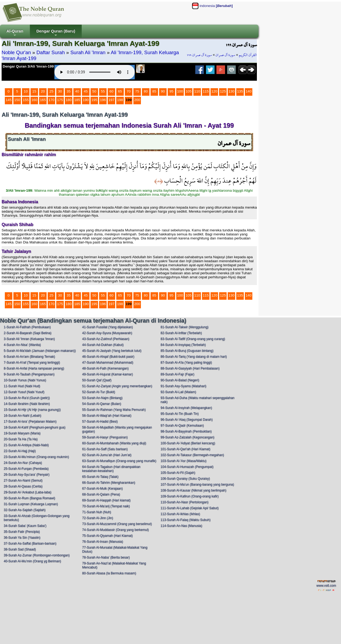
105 (189, 91)
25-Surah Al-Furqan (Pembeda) (26, 469)
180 (69, 100)
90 (163, 91)
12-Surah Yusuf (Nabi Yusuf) (24, 392)
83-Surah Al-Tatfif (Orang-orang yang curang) (193, 339)
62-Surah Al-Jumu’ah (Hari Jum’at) (107, 455)
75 (137, 91)
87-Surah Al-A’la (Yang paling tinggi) (186, 362)
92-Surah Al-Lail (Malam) (179, 392)
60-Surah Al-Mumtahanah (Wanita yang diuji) (114, 443)
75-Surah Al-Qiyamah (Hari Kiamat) (108, 536)
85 (154, 91)
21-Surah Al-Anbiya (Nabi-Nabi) (26, 445)
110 (197, 91)
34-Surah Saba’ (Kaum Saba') (25, 526)
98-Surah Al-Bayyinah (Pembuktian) (186, 431)
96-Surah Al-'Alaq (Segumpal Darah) (187, 420)
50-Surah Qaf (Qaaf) (97, 380)
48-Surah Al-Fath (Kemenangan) (105, 368)
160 (34, 100)
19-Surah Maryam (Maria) (22, 433)
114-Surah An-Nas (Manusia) (181, 526)
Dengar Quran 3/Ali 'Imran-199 (28, 66)
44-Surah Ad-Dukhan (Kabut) (103, 345)
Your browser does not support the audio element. (95, 72)
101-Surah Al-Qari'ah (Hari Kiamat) (186, 449)
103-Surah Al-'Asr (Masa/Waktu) (184, 461)
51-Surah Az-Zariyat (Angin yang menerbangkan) (117, 386)
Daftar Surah (51, 52)
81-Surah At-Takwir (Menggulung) (185, 327)
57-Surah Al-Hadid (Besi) (100, 421)
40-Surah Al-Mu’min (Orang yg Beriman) (32, 561)
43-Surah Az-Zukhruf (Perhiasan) (106, 339)
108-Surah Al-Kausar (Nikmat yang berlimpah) (194, 490)
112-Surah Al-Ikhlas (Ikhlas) (180, 514)
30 (60, 91)
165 (43, 100)
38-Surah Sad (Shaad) (20, 549)
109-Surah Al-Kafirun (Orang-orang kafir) (190, 496)
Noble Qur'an (16, 52)
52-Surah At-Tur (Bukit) (99, 392)
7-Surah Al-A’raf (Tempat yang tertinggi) (32, 362)
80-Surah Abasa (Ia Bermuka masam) (109, 573)
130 (231, 91)
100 (180, 91)
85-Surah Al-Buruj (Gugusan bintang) (187, 351)
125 (223, 91)
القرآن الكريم (248, 55)
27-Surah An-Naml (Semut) (23, 480)
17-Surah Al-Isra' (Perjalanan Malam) (30, 421)
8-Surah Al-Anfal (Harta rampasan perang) (34, 368)
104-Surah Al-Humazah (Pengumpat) (187, 467)
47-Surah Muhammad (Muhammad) (108, 362)
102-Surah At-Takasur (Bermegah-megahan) (192, 455)
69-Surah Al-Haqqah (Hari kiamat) (106, 500)
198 (120, 100)
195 (94, 100)
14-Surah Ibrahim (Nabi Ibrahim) (27, 404)
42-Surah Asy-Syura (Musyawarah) (107, 333)
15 (34, 91)
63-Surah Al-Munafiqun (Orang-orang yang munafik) (119, 461)
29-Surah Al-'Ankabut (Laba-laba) (28, 492)
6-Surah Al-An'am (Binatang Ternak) (29, 357)
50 (94, 91)
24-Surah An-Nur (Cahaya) (23, 463)
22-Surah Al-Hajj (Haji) (20, 451)
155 (26, 100)
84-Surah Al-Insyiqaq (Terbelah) (183, 345)
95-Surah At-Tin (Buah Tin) (180, 414)
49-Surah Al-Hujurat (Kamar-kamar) (108, 374)
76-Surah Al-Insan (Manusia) (103, 542)
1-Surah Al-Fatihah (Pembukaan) (27, 327)
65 (120, 91)
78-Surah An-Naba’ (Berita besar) (106, 557)
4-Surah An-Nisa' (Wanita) (22, 345)
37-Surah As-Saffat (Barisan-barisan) (30, 543)
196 (103, 100)
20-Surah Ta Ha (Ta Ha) (21, 439)
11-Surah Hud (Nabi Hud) (22, 386)
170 (51, 100)
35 (69, 91)
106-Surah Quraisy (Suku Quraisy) (185, 479)
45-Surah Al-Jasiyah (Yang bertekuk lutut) (112, 351)
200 (137, 100)
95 (172, 91)
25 (52, 91)
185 (77, 100)
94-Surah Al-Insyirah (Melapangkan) (186, 408)
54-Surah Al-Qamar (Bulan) (102, 404)
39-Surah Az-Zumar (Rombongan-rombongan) (37, 555)
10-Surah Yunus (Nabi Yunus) (25, 380)
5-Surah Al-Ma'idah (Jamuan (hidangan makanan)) (40, 351)
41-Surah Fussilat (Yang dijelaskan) (108, 327)
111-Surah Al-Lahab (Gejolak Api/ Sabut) (190, 508)
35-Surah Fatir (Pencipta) (22, 532)
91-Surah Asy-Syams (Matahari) (184, 386)
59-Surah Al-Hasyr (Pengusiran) (105, 437)
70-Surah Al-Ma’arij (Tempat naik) (106, 506)
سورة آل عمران (225, 55)
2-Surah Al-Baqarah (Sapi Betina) (28, 333)
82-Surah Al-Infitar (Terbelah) (181, 333)
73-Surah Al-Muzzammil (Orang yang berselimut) (117, 524)
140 (249, 91)
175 (60, 100)
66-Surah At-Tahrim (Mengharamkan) (109, 483)
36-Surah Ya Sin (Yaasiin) (22, 538)
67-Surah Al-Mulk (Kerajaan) (102, 488)
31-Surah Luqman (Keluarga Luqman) (31, 504)
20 (43, 91)
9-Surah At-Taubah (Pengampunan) (29, 374)
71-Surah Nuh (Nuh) (97, 512)
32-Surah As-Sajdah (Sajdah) (25, 510)
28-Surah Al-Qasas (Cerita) (23, 486)
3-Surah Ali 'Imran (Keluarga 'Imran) (29, 339)
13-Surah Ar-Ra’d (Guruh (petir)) (27, 398)
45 (86, 91)
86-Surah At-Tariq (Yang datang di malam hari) (194, 357)
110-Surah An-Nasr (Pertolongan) (185, 502)
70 (129, 91)
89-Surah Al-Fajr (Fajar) (178, 374)
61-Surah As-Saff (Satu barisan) (105, 449)
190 (86, 100)
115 (206, 91)
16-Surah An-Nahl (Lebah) (23, 416)
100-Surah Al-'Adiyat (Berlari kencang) (188, 443)
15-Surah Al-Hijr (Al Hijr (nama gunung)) (32, 410)
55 (103, 91)
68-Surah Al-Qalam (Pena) (101, 494)
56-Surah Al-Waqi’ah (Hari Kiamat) (107, 416)
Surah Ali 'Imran (88, 52)
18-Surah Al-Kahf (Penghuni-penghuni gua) (35, 427)
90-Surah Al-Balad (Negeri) (180, 380)
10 (26, 91)
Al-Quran (15, 33)
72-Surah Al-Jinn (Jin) (98, 518)
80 (146, 91)
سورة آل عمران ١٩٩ (199, 55)
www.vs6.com (326, 586)
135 (240, 91)
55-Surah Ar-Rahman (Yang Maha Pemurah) (114, 410)
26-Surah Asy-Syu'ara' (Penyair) (27, 475)
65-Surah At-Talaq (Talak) (100, 477)
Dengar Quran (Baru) (56, 33)
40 (77, 91)
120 (214, 91)
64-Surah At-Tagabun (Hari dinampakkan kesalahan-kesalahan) (111, 469)
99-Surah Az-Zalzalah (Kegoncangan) (188, 437)
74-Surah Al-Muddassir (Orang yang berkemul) (116, 530)
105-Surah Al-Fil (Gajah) (178, 473)
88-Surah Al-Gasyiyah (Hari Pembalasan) (190, 368)
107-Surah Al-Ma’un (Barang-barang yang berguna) (197, 484)
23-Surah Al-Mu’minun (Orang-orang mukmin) (36, 457)
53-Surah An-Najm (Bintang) (102, 398)
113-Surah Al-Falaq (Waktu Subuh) (186, 520)
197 (111, 100)
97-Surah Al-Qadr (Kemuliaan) (182, 425)
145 (9, 100)
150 (17, 100)
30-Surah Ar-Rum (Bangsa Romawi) (29, 498)
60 (112, 91)
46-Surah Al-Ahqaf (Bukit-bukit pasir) (108, 357)
